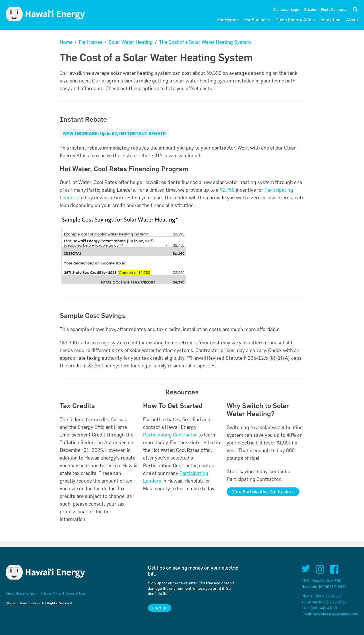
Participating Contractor (170, 435)
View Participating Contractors (263, 492)
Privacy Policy (51, 593)
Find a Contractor (335, 9)
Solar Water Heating (131, 42)
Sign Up (160, 608)
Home (66, 42)
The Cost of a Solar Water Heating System (205, 42)
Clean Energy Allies (295, 20)
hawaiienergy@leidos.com (336, 614)
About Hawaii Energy (21, 593)
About (352, 20)
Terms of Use (75, 593)
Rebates (310, 9)
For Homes (228, 20)
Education (330, 20)
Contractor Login (287, 9)
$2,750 (227, 190)
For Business (257, 20)
